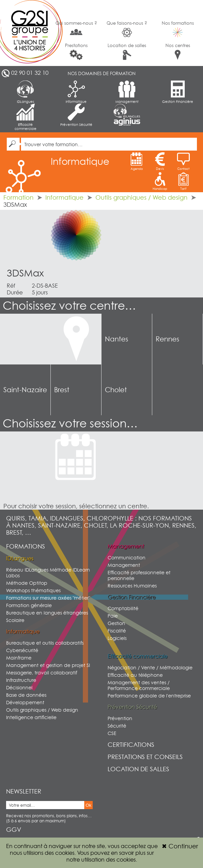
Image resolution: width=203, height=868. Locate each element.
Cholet (116, 390)
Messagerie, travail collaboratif (42, 673)
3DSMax (25, 273)
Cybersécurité (22, 650)
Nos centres (178, 51)
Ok (88, 805)
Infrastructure (21, 680)
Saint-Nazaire (25, 390)
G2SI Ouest (25, 33)
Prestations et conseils (145, 757)
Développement (25, 702)
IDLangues (26, 92)
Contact (183, 161)
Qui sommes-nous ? (76, 28)
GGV (14, 830)
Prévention (120, 718)
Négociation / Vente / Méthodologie (150, 667)
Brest (62, 390)
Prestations (76, 51)
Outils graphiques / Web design (141, 197)
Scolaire (15, 620)
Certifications (131, 745)
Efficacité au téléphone (135, 675)
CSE (112, 733)
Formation (18, 197)
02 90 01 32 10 (30, 73)
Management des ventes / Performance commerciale (139, 685)
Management (127, 92)
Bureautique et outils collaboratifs (45, 643)
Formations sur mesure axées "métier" (48, 598)
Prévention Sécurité (76, 115)
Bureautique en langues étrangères (47, 613)
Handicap (160, 181)
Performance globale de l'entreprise (149, 696)
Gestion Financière (178, 92)
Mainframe (19, 658)
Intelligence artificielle (31, 717)
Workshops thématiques (33, 590)
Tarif (183, 181)
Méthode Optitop (27, 583)
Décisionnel (19, 687)
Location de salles (127, 51)
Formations (26, 546)
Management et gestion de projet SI (48, 665)
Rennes (167, 339)
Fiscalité (117, 631)
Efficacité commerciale (26, 117)
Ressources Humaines (132, 586)
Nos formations (178, 29)
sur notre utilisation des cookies (110, 856)
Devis (160, 161)
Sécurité (117, 726)
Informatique (76, 92)
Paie (113, 616)
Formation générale (29, 605)
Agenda (137, 161)
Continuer (180, 846)
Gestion (116, 623)
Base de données (26, 695)
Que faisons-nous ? (127, 29)
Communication (127, 558)
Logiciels (117, 638)
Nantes (117, 339)
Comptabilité (123, 608)
